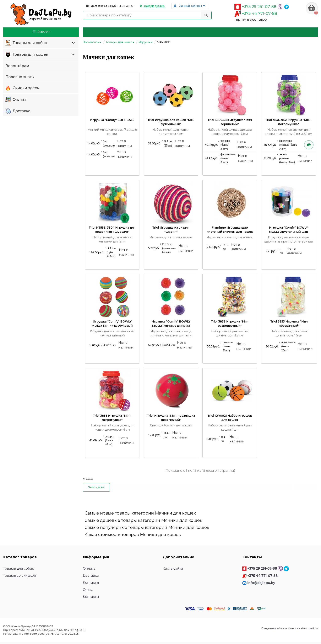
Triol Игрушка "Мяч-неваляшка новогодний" (171, 418)
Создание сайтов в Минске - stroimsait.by (289, 628)
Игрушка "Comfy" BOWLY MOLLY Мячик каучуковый (112, 324)
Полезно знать (20, 77)
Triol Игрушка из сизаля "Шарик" (171, 230)
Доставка (18, 111)
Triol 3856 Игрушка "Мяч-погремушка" (112, 418)
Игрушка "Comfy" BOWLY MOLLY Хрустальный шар (288, 230)
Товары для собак (40, 43)
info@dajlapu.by (261, 583)
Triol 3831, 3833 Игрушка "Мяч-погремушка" (289, 122)
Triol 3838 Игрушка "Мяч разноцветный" (230, 324)
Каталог (41, 32)
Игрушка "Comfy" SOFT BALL (112, 120)
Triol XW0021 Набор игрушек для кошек (230, 418)
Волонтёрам (17, 66)
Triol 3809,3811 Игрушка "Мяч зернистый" (230, 122)
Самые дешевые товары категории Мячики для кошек (143, 520)
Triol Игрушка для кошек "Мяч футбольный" (171, 122)
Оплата (16, 100)
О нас (88, 590)
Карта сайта (173, 568)
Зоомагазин (92, 42)
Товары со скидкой (20, 576)
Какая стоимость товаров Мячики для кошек (133, 534)
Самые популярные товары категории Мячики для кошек (147, 527)
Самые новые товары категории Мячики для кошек (140, 513)
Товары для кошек (40, 55)
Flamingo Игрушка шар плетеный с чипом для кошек (230, 230)
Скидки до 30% (152, 6)
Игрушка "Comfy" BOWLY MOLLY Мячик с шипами (171, 324)
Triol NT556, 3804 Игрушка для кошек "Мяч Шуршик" (112, 230)
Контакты (91, 583)
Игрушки (145, 42)
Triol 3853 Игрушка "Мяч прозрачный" (289, 324)
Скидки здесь (22, 88)
